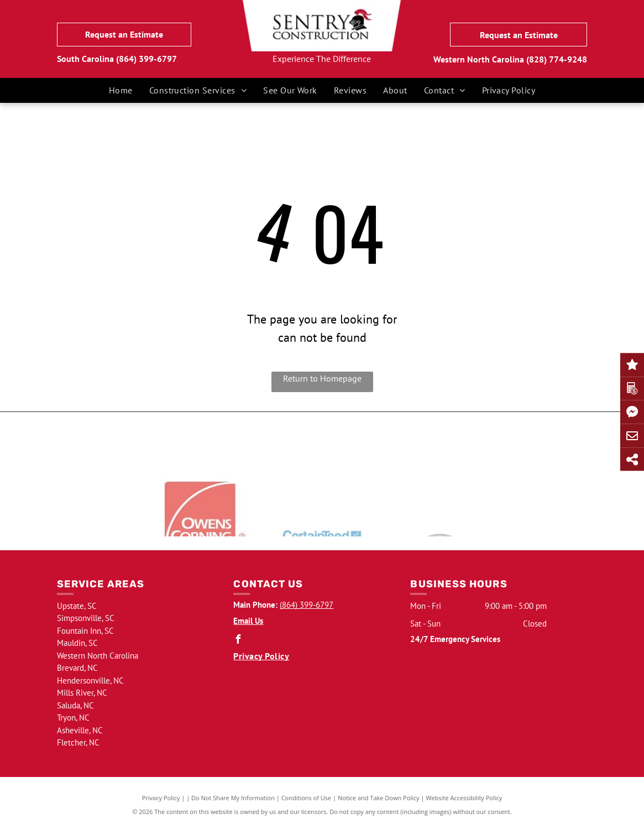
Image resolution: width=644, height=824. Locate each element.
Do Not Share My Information (233, 798)
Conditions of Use (307, 798)
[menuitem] (121, 90)
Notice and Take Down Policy (379, 798)
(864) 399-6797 (146, 59)
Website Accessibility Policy (464, 798)
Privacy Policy (161, 798)
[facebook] (238, 641)
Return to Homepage (322, 378)
